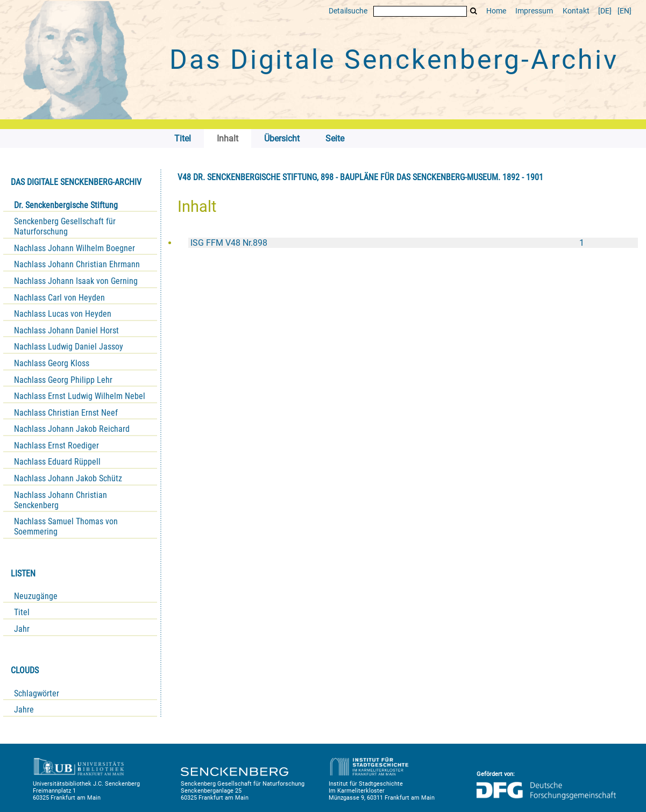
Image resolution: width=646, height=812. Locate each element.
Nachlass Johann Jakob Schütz (68, 478)
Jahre (24, 710)
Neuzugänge (36, 596)
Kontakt (576, 11)
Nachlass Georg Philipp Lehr (63, 380)
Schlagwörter (37, 693)
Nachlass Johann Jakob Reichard (72, 429)
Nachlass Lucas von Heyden (63, 314)
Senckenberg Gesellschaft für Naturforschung (65, 226)
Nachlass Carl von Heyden (59, 298)
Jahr (22, 629)
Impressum (534, 11)
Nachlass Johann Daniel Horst (66, 330)
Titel (22, 612)
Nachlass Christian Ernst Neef (66, 413)
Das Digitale (394, 60)
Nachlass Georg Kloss (52, 363)
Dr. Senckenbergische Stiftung (66, 205)
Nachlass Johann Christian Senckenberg (61, 500)
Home (496, 11)
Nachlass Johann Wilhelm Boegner (74, 248)
